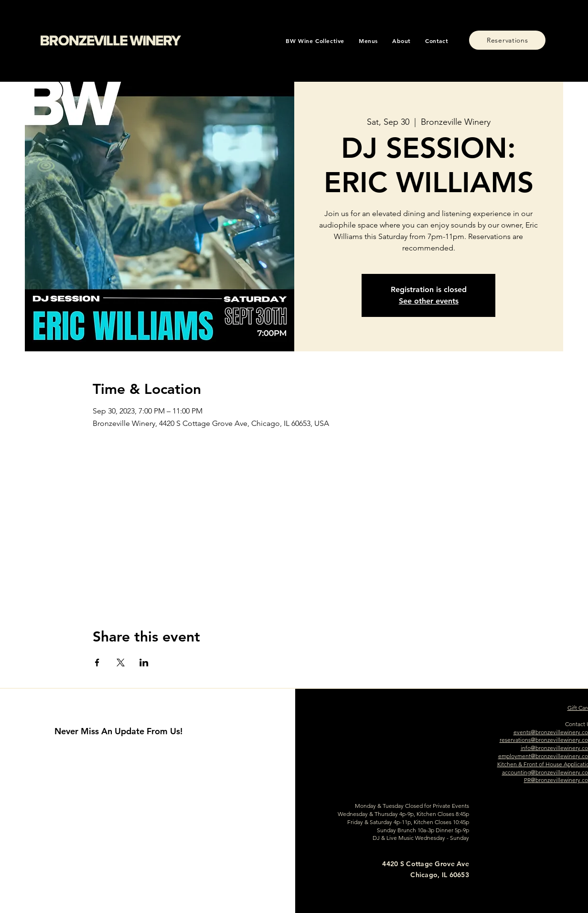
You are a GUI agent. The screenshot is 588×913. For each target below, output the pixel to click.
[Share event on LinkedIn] (144, 663)
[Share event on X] (121, 663)
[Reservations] (507, 40)
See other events (429, 301)
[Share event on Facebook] (97, 663)
